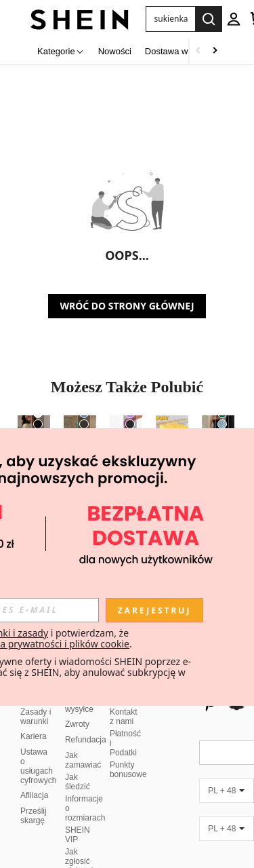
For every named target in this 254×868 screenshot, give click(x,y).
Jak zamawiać (83, 744)
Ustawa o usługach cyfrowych (38, 750)
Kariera (34, 720)
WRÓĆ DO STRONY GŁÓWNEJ (127, 306)
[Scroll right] (215, 51)
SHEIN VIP (78, 818)
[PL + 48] (226, 774)
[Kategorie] (61, 51)
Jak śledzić (78, 766)
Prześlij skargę (34, 799)
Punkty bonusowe (128, 753)
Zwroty (77, 708)
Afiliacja (34, 779)
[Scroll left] (198, 51)
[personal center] (234, 19)
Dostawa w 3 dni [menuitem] (177, 51)
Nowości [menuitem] (115, 51)
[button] (170, 19)
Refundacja (86, 723)
